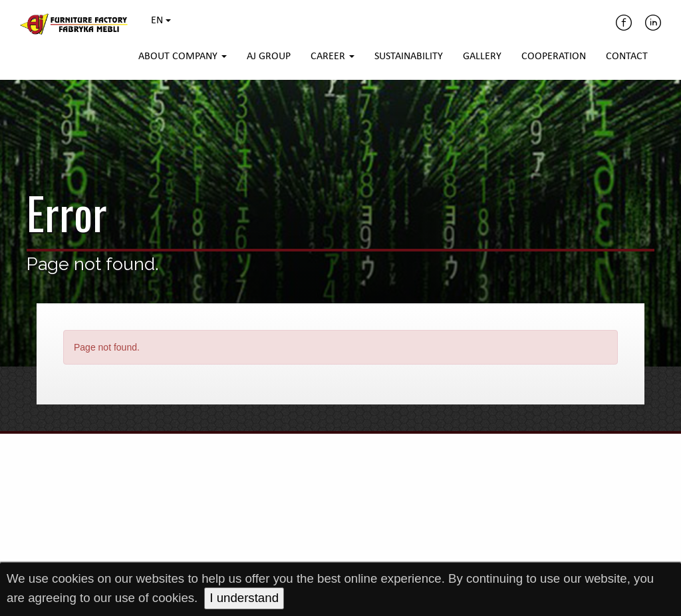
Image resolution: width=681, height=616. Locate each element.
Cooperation (554, 57)
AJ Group (269, 57)
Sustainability (409, 57)
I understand (244, 598)
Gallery (482, 57)
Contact (627, 57)
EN (161, 21)
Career (333, 57)
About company (183, 57)
